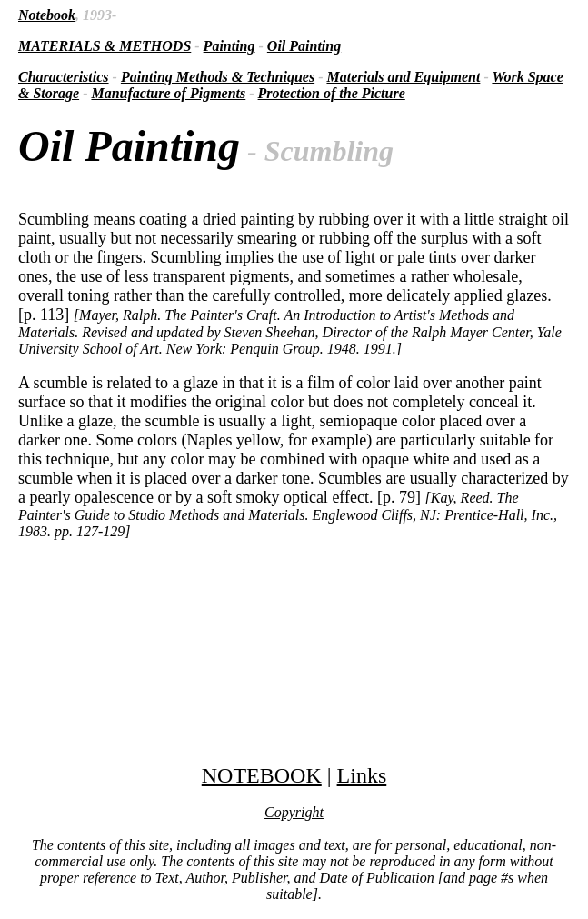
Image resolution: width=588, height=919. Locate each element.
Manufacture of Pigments (168, 93)
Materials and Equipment (403, 77)
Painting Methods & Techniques (218, 77)
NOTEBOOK (262, 775)
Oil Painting (304, 46)
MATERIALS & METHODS (105, 46)
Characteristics (64, 77)
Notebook (47, 15)
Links (362, 775)
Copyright (294, 812)
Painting (229, 46)
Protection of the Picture (332, 93)
